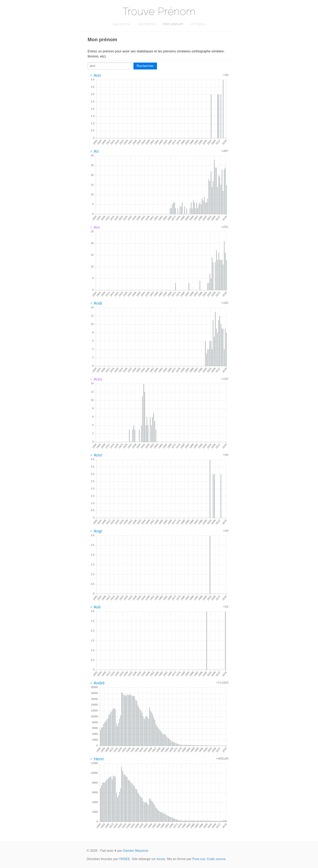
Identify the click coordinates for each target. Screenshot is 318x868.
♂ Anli (95, 607)
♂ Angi (96, 531)
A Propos (198, 24)
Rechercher (145, 66)
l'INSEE (124, 859)
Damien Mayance (136, 851)
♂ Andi (96, 303)
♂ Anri (95, 75)
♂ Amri (96, 455)
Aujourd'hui (122, 24)
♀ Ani (95, 227)
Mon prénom (173, 24)
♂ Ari (94, 151)
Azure (161, 859)
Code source (216, 859)
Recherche (147, 24)
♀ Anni (96, 379)
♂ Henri (97, 759)
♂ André (97, 683)
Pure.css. (199, 859)
